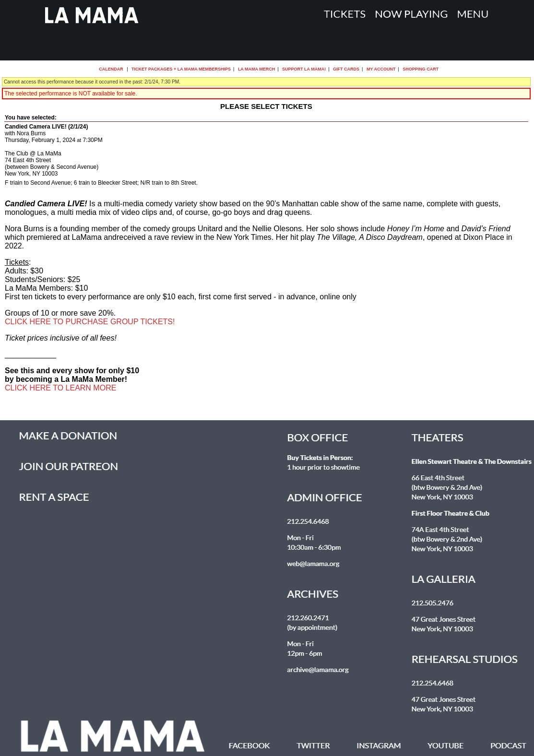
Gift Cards (346, 69)
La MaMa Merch (256, 69)
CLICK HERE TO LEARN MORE (60, 388)
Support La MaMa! (304, 69)
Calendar (111, 69)
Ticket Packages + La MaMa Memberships (181, 69)
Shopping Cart (421, 69)
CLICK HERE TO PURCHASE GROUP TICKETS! (90, 322)
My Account (380, 69)
